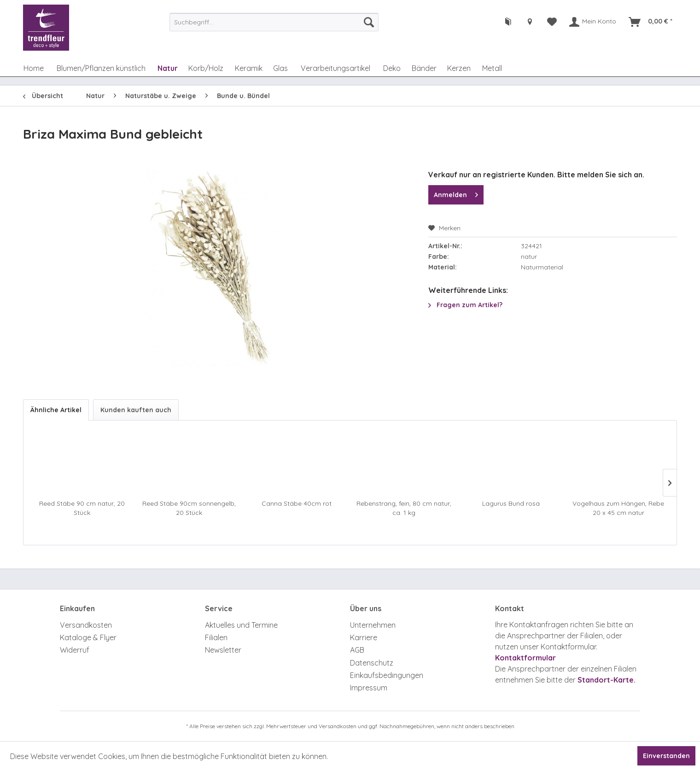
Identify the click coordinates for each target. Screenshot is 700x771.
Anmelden (456, 193)
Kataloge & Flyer (88, 637)
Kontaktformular (525, 658)
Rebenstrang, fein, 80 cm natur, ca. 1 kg (404, 508)
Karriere (364, 637)
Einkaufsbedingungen (387, 675)
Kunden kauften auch (136, 410)
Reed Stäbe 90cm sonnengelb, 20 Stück (189, 508)
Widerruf (75, 650)
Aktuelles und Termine (241, 625)
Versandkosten (86, 625)
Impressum (369, 688)
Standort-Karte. (607, 680)
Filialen (216, 637)
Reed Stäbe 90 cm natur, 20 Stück (82, 508)
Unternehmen (373, 625)
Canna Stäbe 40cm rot (297, 503)
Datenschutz (372, 663)
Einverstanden (666, 756)
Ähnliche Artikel (56, 410)
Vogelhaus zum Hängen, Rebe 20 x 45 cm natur (618, 508)
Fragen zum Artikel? (465, 305)
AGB (357, 650)
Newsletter (223, 650)
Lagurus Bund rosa (511, 503)
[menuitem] (274, 22)
